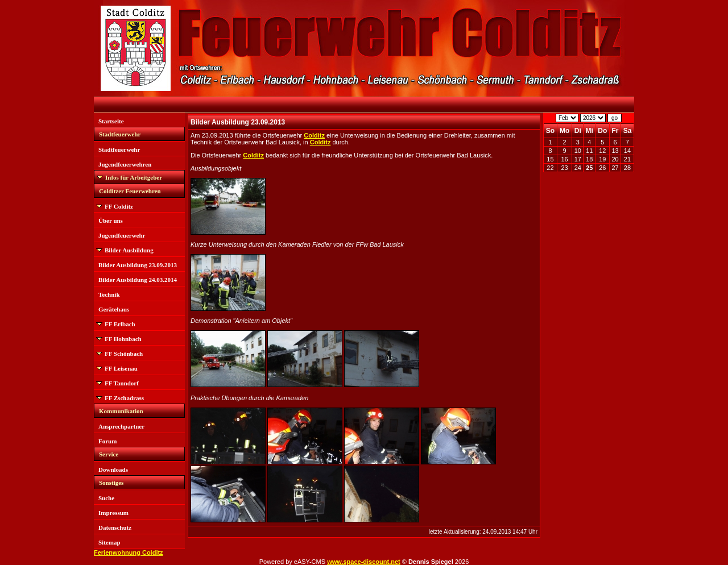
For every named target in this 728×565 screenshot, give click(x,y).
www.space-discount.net (364, 562)
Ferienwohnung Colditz (129, 552)
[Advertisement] (589, 350)
